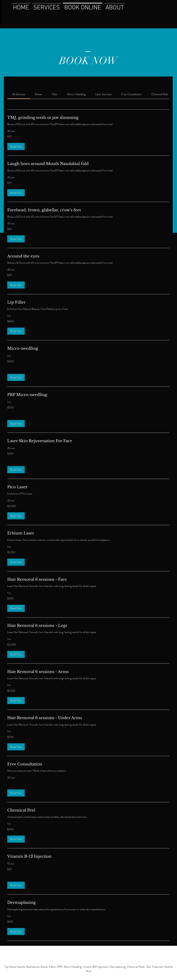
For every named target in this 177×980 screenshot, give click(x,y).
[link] (19, 94)
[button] (16, 146)
